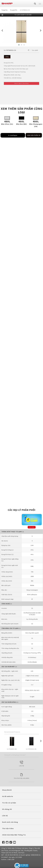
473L (7, 57)
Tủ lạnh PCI (14, 10)
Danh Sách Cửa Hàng (21, 83)
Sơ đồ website (8, 796)
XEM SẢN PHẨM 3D (34, 135)
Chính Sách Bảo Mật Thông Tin (14, 835)
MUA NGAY (32, 527)
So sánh (35, 50)
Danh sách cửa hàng (10, 822)
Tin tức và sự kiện (9, 803)
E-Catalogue (13, 135)
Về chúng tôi (7, 809)
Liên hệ (5, 816)
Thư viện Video (8, 828)
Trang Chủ (5, 10)
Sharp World (7, 790)
